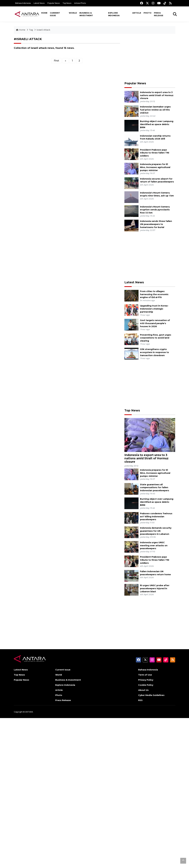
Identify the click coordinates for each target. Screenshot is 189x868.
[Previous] (65, 61)
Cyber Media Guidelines (151, 695)
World (73, 13)
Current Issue (55, 14)
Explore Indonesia (114, 14)
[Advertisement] (150, 58)
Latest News (39, 3)
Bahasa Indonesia (23, 3)
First (56, 61)
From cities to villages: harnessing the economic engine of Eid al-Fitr (154, 294)
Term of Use (145, 675)
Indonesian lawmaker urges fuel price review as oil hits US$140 (155, 110)
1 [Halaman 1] (72, 61)
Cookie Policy (146, 685)
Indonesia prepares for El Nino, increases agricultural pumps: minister (155, 167)
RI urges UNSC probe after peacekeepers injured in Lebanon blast (155, 588)
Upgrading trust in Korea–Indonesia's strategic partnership (154, 309)
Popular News (54, 3)
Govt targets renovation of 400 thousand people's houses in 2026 (155, 323)
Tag (31, 30)
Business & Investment (86, 14)
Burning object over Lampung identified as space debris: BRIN (157, 124)
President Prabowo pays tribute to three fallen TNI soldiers (155, 153)
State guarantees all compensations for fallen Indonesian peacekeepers (155, 488)
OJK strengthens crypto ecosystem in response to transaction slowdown (154, 352)
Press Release (159, 14)
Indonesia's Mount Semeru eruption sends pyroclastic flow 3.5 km (155, 210)
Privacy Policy (146, 680)
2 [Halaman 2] (79, 61)
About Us (143, 690)
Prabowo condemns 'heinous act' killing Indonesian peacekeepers (156, 517)
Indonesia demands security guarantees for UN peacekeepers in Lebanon (156, 531)
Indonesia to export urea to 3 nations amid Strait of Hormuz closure (157, 95)
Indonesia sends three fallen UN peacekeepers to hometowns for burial (156, 224)
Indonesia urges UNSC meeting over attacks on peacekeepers (154, 546)
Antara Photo (80, 3)
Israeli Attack (43, 30)
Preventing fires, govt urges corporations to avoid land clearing (156, 338)
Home (44, 13)
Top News (67, 3)
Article (137, 13)
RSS (140, 700)
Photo (148, 13)
